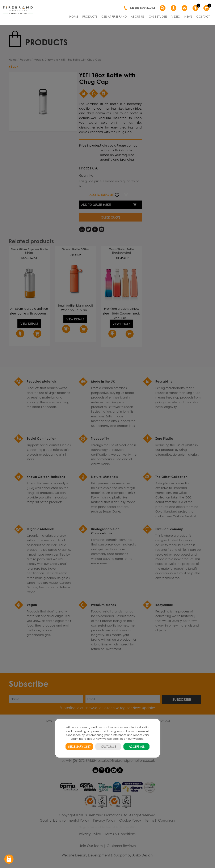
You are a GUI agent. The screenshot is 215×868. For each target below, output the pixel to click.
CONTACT (203, 16)
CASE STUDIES (158, 16)
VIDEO (176, 16)
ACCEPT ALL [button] (137, 747)
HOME (74, 16)
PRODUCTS (90, 16)
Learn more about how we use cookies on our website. (107, 739)
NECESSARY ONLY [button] (79, 747)
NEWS (188, 16)
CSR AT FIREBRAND (114, 16)
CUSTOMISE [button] (108, 747)
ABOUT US (138, 16)
